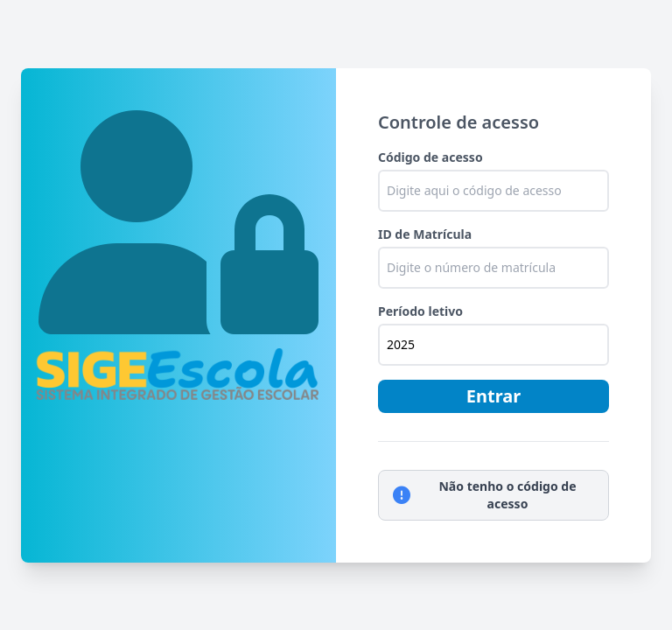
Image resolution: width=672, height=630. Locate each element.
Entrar (493, 396)
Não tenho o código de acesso (485, 495)
